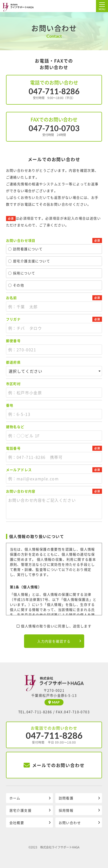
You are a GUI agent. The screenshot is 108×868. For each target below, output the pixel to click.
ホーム (15, 798)
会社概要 (17, 823)
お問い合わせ (70, 823)
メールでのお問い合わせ (54, 765)
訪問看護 (66, 798)
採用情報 (66, 810)
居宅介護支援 (20, 810)
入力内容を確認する (54, 641)
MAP (54, 702)
